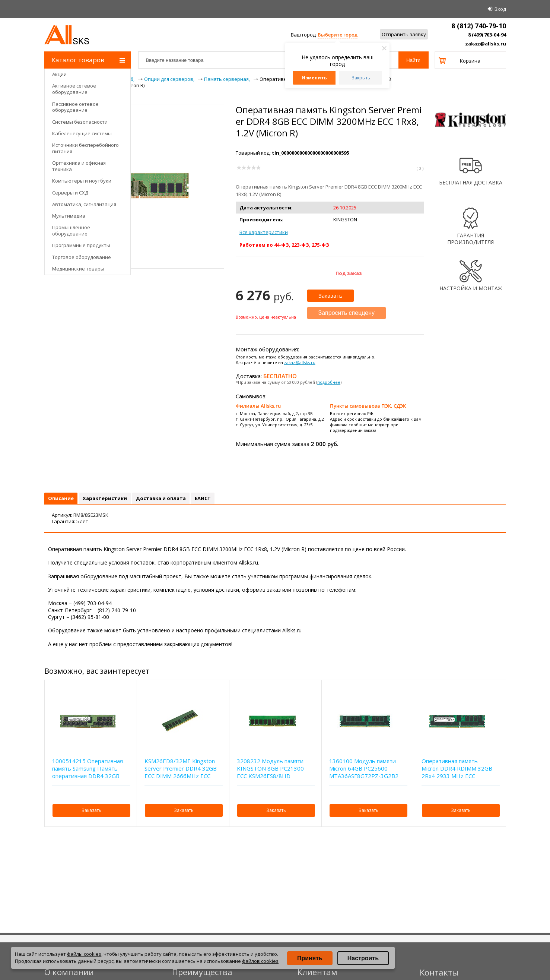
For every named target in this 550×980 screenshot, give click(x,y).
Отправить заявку (404, 34)
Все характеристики (264, 232)
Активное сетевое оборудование (74, 89)
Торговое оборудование (82, 257)
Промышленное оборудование (71, 230)
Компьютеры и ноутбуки (82, 181)
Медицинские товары (78, 269)
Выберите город (338, 35)
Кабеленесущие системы (82, 133)
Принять (310, 958)
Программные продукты (81, 245)
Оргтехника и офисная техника (79, 166)
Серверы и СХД (70, 193)
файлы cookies (84, 954)
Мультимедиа (69, 216)
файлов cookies (260, 961)
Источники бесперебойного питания (85, 148)
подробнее (329, 382)
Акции (59, 74)
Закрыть (361, 78)
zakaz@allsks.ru (486, 44)
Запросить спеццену (347, 313)
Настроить (363, 958)
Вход (500, 9)
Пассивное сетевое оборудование (75, 107)
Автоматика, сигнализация (84, 204)
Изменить (314, 78)
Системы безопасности (80, 122)
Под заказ (349, 273)
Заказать (330, 295)
